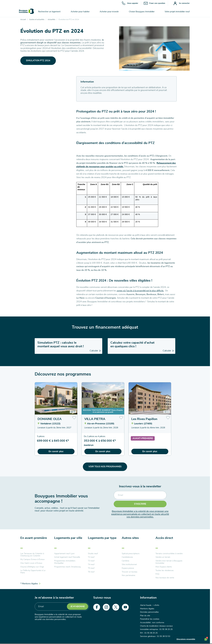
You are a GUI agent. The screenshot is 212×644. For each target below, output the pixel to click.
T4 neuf (91, 565)
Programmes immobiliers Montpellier (65, 562)
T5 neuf (91, 568)
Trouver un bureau (130, 572)
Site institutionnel (129, 565)
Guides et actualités (37, 20)
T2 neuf (91, 557)
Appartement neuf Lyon (64, 554)
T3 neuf (91, 561)
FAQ (157, 574)
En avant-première (34, 538)
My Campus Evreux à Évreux (32, 559)
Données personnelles (149, 612)
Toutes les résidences (165, 571)
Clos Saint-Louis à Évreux (31, 563)
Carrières (126, 561)
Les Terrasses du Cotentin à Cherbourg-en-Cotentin (32, 555)
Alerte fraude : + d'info (150, 605)
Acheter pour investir (109, 12)
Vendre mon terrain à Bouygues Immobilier (169, 562)
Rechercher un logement (49, 12)
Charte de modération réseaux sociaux (156, 626)
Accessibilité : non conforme (152, 623)
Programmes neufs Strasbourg (67, 567)
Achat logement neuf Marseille (67, 557)
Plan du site (145, 616)
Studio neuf (93, 554)
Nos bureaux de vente (165, 578)
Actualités (51, 20)
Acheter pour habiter (80, 12)
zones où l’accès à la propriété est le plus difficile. (140, 291)
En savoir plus (56, 451)
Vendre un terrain (163, 557)
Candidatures (127, 557)
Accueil (23, 20)
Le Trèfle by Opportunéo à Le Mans (33, 572)
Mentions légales (147, 609)
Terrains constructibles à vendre (169, 554)
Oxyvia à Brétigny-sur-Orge (32, 567)
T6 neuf (91, 572)
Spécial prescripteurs (131, 554)
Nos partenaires (129, 575)
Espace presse (128, 568)
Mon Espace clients (164, 567)
